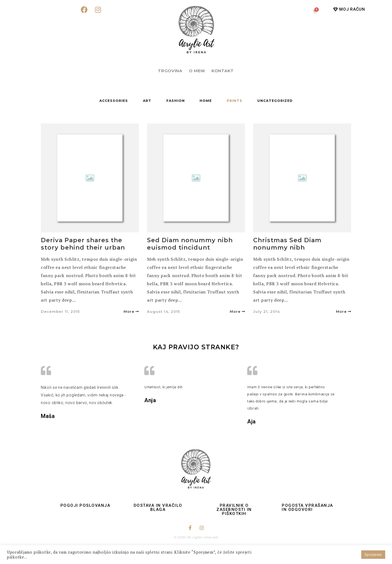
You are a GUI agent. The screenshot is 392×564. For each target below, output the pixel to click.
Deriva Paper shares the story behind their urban (83, 244)
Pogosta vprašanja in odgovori (307, 507)
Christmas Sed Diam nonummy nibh (287, 244)
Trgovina (170, 71)
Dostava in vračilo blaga (158, 507)
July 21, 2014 (267, 311)
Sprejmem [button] (373, 554)
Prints (235, 101)
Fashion (176, 101)
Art (147, 101)
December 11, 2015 (60, 311)
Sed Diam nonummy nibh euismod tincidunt (190, 244)
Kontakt (223, 71)
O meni (197, 71)
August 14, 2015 (163, 311)
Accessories (114, 101)
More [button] (131, 311)
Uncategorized (275, 101)
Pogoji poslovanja (85, 505)
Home (206, 101)
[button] (349, 10)
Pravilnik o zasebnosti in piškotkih (234, 510)
